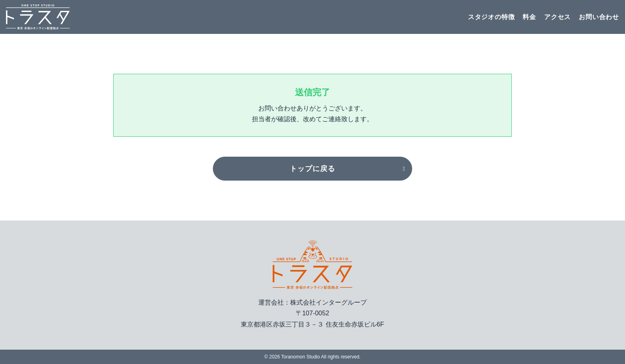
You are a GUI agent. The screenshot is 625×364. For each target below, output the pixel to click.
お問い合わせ (599, 17)
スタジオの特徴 (491, 17)
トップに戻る (312, 169)
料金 (529, 17)
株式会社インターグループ (328, 302)
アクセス (557, 17)
